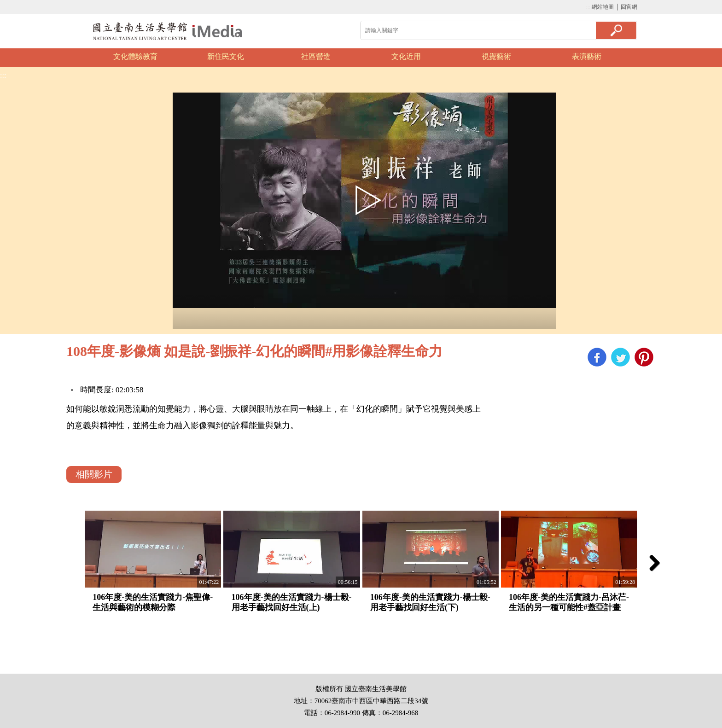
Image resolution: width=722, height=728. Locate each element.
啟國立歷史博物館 (168, 31)
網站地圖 (603, 7)
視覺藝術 (496, 56)
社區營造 (316, 56)
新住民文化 (226, 56)
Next (649, 58)
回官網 (629, 7)
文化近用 (406, 56)
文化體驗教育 (135, 56)
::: (588, 7)
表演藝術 (587, 56)
